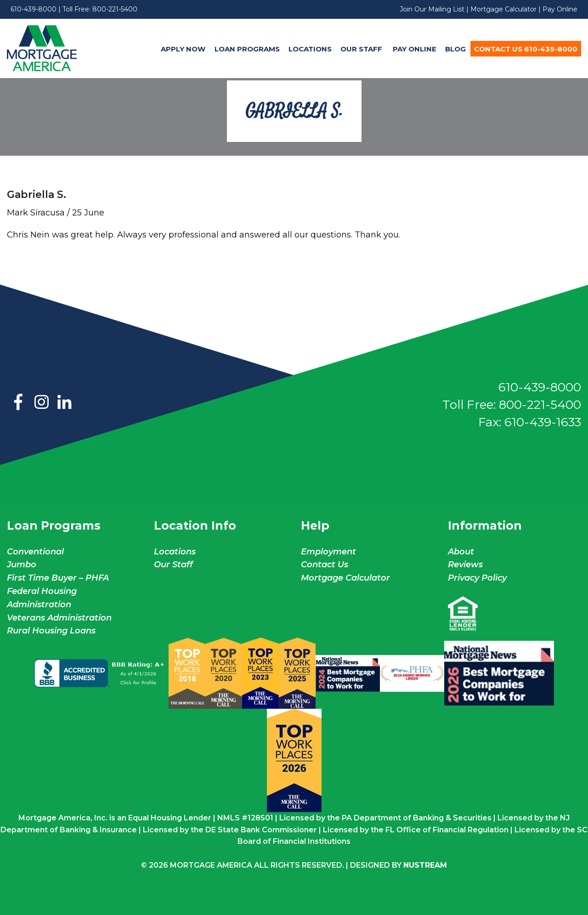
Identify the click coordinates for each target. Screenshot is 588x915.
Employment (328, 552)
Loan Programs (247, 49)
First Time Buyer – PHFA (58, 578)
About (461, 552)
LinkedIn (64, 403)
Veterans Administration (59, 618)
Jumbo (22, 565)
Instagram (41, 403)
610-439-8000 (34, 9)
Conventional (35, 552)
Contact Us (325, 565)
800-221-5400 (115, 9)
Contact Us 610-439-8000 (526, 49)
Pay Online (560, 9)
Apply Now (183, 49)
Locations (310, 49)
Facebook (18, 403)
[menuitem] (183, 49)
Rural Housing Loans (51, 631)
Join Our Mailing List (432, 9)
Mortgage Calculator (503, 9)
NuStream (425, 865)
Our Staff (362, 49)
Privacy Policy (477, 578)
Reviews (465, 565)
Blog (455, 49)
